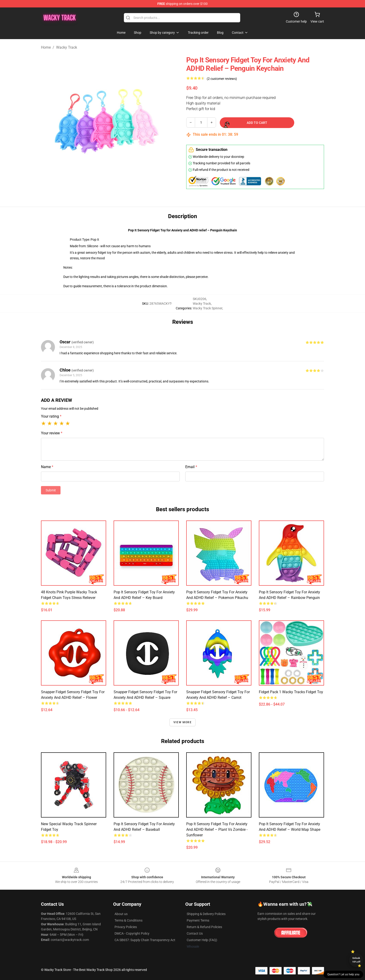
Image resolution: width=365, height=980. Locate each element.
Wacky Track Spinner (208, 308)
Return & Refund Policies (204, 927)
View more (182, 722)
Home (46, 47)
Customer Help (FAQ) (202, 940)
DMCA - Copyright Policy (132, 933)
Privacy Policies (126, 927)
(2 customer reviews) (222, 79)
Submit (51, 490)
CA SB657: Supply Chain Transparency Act (145, 940)
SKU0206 (199, 299)
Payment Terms (198, 920)
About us (121, 914)
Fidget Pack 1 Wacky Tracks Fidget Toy (291, 692)
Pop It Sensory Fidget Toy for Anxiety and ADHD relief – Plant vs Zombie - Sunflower (217, 830)
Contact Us (195, 933)
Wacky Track (67, 47)
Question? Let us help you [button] (343, 974)
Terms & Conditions (128, 920)
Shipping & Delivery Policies (206, 914)
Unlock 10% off (356, 960)
